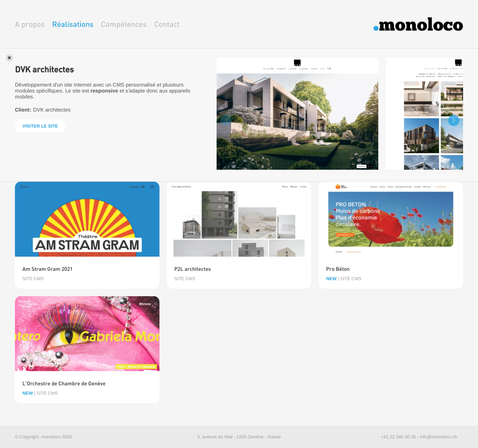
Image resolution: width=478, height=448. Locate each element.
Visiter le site (40, 126)
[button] (454, 120)
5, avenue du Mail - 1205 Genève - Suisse (239, 437)
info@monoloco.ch (438, 437)
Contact (167, 24)
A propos (30, 24)
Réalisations (73, 24)
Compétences (124, 24)
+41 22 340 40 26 (398, 437)
